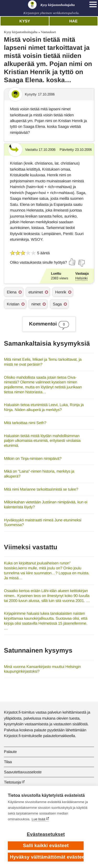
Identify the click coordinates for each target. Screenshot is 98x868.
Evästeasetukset (46, 834)
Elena (12, 292)
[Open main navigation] (93, 4)
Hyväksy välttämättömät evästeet (47, 857)
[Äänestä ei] (81, 263)
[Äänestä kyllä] (72, 262)
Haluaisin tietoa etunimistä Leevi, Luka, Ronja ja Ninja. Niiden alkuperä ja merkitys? (44, 407)
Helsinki (81, 278)
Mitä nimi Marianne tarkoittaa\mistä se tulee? (41, 489)
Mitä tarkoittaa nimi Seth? (25, 423)
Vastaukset (48, 32)
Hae (73, 21)
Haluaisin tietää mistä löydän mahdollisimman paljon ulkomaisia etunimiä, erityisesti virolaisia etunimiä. (42, 441)
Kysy (25, 21)
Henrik (61, 292)
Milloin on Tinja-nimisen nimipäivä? (33, 458)
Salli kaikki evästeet (46, 846)
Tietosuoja (12, 782)
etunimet (36, 292)
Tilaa (8, 762)
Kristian (13, 304)
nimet (36, 304)
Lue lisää (38, 819)
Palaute (10, 752)
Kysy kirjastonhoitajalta (21, 32)
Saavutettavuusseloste (23, 772)
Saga (57, 304)
